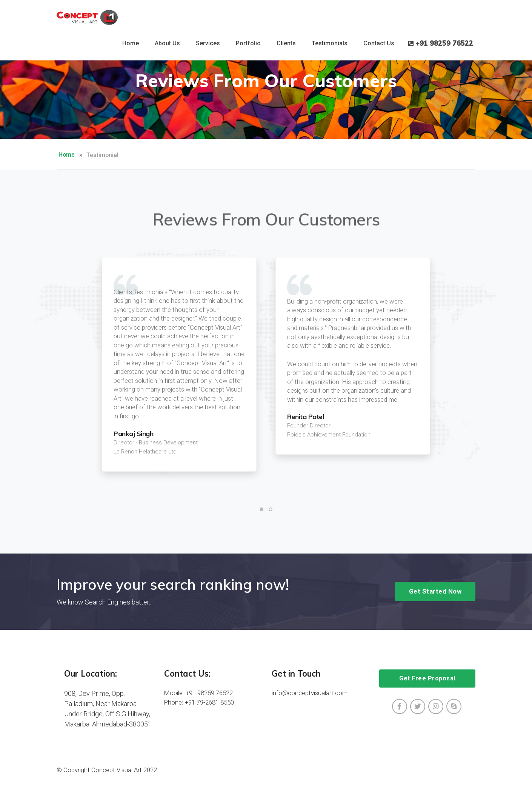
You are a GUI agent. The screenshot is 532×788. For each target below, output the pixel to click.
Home (131, 43)
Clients (286, 43)
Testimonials (330, 43)
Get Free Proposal (427, 678)
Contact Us (379, 43)
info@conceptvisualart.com (310, 693)
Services (208, 43)
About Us (167, 43)
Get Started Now (435, 591)
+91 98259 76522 (441, 43)
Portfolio (248, 43)
